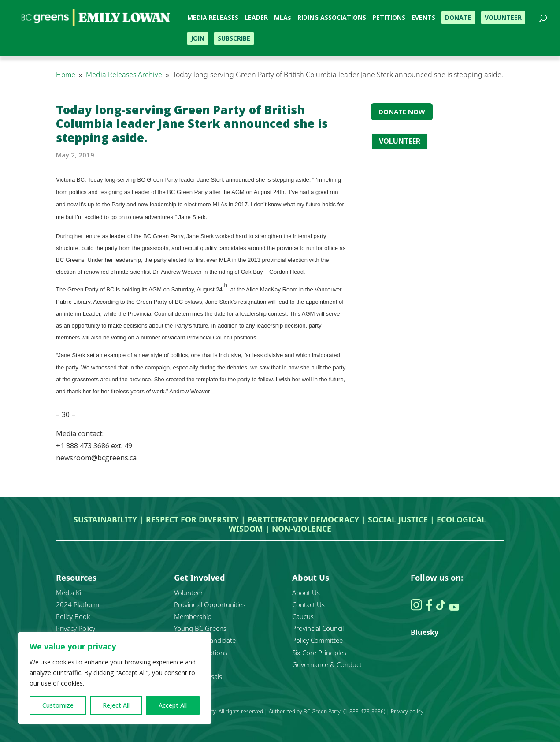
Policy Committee (317, 640)
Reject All (116, 705)
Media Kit (70, 593)
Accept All (173, 705)
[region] (115, 678)
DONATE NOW (402, 112)
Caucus (303, 616)
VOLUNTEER (400, 141)
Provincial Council (318, 628)
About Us (306, 593)
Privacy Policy (76, 628)
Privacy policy (407, 711)
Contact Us (308, 604)
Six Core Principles (319, 653)
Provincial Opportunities (210, 604)
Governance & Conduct (327, 664)
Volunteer (189, 593)
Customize (58, 705)
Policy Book (73, 616)
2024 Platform (78, 604)
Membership (193, 616)
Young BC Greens (200, 628)
